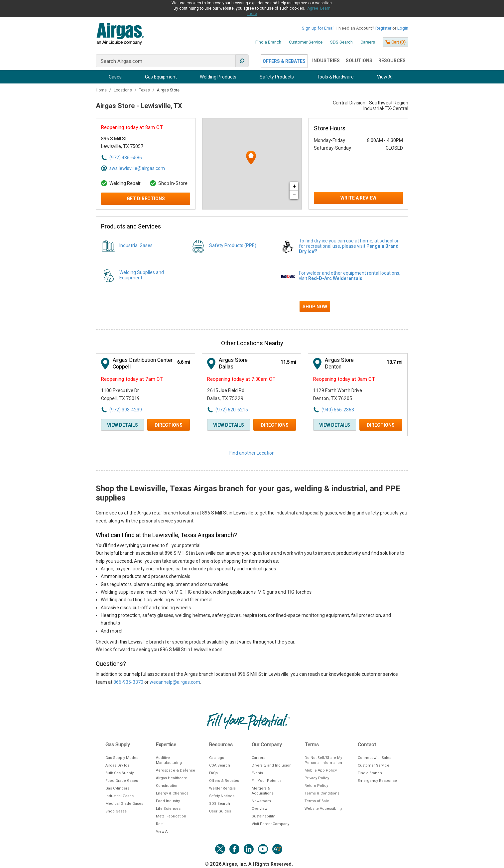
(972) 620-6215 (232, 410)
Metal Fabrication (171, 816)
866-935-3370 (128, 682)
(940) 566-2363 (338, 410)
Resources (392, 61)
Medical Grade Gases (124, 804)
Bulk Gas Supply (120, 773)
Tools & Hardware (335, 77)
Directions (169, 425)
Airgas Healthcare (172, 778)
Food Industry (168, 801)
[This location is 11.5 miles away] (288, 362)
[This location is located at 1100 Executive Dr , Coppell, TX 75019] (138, 395)
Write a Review (358, 198)
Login (403, 28)
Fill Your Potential (267, 781)
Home (102, 90)
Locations (123, 90)
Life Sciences (168, 809)
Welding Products (218, 77)
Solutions (359, 61)
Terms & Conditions (322, 793)
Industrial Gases (136, 245)
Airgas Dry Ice (118, 765)
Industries (326, 61)
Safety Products (277, 77)
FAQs (213, 773)
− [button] (294, 195)
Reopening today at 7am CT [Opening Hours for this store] (132, 379)
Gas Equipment (161, 77)
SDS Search (341, 42)
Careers (368, 42)
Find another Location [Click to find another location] (252, 453)
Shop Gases (116, 811)
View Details (123, 425)
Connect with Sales (375, 758)
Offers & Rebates (284, 61)
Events (257, 773)
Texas (145, 90)
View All (385, 77)
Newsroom (261, 801)
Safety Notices (222, 796)
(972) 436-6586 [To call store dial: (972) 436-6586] (126, 158)
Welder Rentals (222, 788)
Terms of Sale (317, 801)
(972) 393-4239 (126, 410)
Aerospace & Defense (176, 770)
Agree (313, 8)
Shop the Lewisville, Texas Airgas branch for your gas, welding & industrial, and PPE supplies (248, 493)
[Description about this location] (252, 598)
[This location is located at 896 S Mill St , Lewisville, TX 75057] (138, 143)
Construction (167, 786)
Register (383, 28)
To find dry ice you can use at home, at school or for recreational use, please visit (349, 246)
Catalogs (217, 758)
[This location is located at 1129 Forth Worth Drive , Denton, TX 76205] (350, 395)
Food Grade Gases (122, 781)
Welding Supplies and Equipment (142, 275)
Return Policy (316, 786)
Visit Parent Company (270, 824)
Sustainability (263, 816)
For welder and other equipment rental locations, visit (350, 276)
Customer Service (306, 42)
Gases (115, 77)
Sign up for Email (318, 28)
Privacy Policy (317, 778)
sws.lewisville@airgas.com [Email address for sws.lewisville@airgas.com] (137, 168)
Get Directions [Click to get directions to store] (146, 199)
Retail (161, 824)
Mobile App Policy (321, 770)
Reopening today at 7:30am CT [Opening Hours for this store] (241, 379)
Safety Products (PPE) (233, 245)
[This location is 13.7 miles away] (394, 362)
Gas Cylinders (117, 788)
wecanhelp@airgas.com (175, 682)
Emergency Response (377, 781)
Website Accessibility (323, 809)
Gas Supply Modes (122, 758)
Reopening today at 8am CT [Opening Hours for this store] (132, 127)
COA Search (220, 765)
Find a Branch (268, 42)
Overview (259, 809)
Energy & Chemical (173, 793)
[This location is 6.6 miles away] (184, 362)
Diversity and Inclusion (272, 765)
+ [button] (294, 186)
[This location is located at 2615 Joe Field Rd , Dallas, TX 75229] (244, 395)
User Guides (220, 811)
